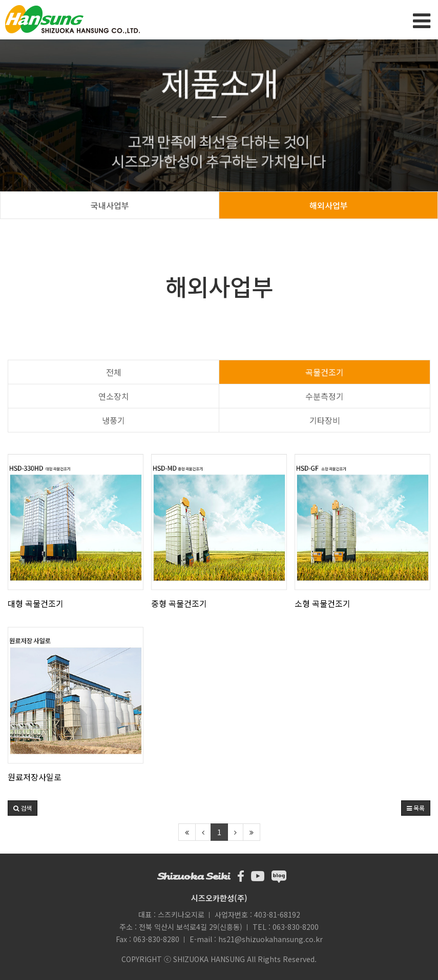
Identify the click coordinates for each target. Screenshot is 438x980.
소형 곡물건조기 (322, 603)
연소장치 (114, 396)
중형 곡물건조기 (179, 603)
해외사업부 (329, 205)
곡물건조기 (325, 372)
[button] (23, 808)
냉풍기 (113, 420)
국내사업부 (110, 205)
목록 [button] (416, 808)
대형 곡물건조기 (36, 603)
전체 (114, 372)
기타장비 (325, 420)
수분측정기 (325, 396)
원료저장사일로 (35, 777)
